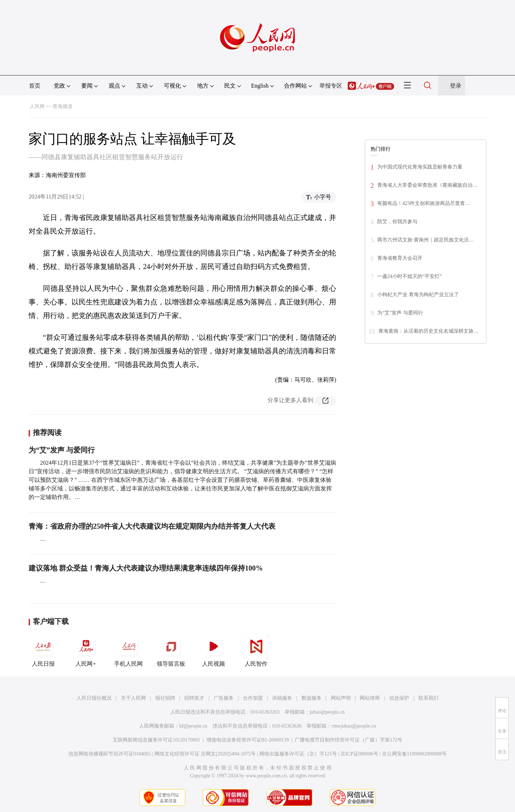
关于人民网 (133, 698)
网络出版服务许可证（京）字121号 (298, 754)
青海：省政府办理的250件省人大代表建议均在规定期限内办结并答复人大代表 (152, 526)
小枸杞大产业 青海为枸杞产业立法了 (418, 295)
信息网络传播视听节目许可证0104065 (110, 754)
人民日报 (43, 650)
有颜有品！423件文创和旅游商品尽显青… (424, 203)
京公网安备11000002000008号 (414, 754)
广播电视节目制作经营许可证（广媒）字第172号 (349, 740)
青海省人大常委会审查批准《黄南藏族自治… (427, 185)
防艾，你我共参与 (397, 222)
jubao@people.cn (327, 712)
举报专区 (331, 86)
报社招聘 (165, 698)
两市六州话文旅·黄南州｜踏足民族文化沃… (426, 240)
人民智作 (256, 650)
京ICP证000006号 (359, 754)
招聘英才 (194, 698)
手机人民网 (128, 650)
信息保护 (399, 698)
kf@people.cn (193, 726)
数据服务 (312, 698)
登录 (456, 86)
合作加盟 (253, 698)
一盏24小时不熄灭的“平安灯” (409, 276)
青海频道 (63, 106)
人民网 (37, 106)
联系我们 (428, 698)
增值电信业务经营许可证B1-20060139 (248, 740)
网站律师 (370, 698)
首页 (35, 86)
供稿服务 (282, 698)
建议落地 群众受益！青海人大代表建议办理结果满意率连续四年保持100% (146, 568)
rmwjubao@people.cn (354, 726)
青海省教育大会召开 (400, 258)
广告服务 (224, 698)
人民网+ (86, 650)
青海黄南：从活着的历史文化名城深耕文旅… (428, 331)
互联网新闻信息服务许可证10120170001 (156, 740)
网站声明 (341, 698)
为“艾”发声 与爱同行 (62, 450)
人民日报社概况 (94, 698)
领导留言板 (171, 650)
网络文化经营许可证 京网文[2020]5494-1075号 (205, 754)
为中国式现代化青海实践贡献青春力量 (420, 167)
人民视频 (214, 650)
